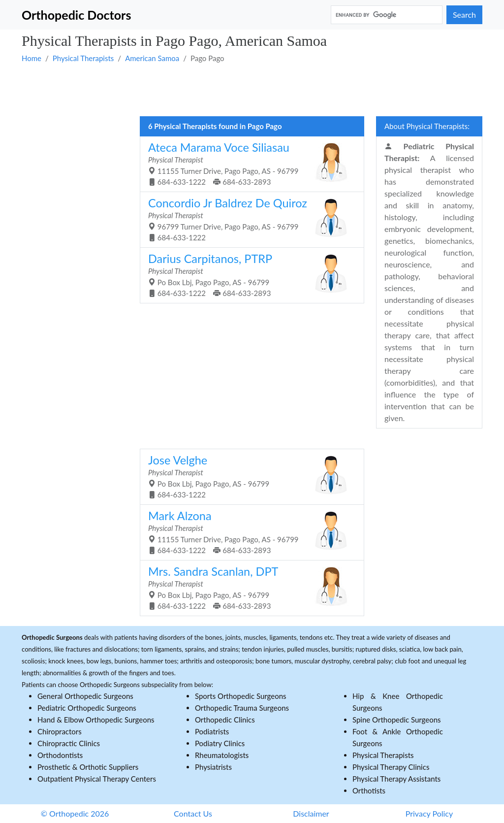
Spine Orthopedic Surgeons (397, 720)
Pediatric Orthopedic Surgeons (87, 708)
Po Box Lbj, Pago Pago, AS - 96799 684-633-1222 (248, 476)
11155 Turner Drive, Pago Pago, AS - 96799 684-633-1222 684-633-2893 (248, 164)
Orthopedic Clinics (225, 720)
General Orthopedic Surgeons (85, 696)
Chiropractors (60, 731)
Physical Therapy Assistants (396, 779)
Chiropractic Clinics (69, 743)
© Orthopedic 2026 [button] (75, 813)
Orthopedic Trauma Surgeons (242, 708)
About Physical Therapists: (427, 126)
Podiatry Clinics (220, 743)
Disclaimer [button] (311, 813)
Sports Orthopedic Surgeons (241, 696)
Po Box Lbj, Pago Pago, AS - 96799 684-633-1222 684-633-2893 (248, 275)
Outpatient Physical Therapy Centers (97, 779)
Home (31, 58)
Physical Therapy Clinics (391, 767)
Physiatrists (213, 767)
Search (464, 15)
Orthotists (369, 790)
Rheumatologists (222, 755)
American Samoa (152, 58)
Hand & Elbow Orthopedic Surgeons (96, 720)
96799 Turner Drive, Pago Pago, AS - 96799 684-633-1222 (248, 219)
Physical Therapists (83, 58)
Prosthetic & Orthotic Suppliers (88, 767)
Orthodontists (60, 755)
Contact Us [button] (193, 813)
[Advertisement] (252, 89)
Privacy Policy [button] (429, 813)
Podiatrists (212, 731)
